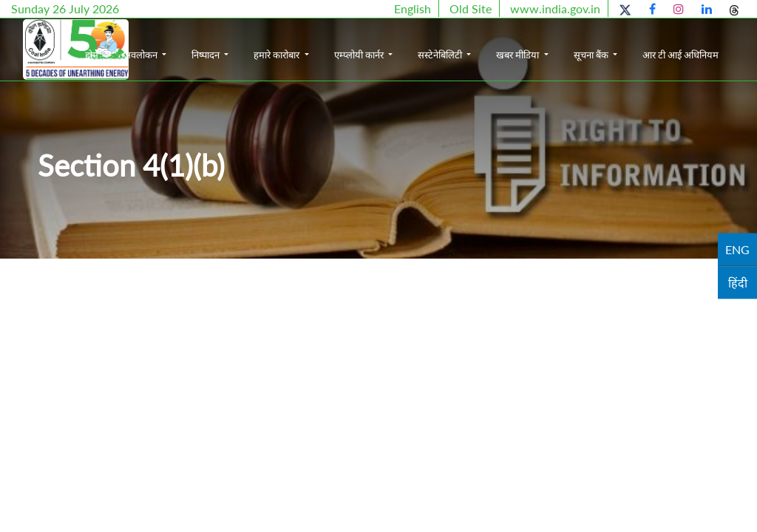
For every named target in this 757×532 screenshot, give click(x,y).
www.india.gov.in (555, 8)
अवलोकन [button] (198, 43)
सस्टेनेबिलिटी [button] (498, 43)
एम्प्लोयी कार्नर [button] (416, 43)
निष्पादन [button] (264, 43)
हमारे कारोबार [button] (335, 43)
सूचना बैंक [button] (648, 43)
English (413, 8)
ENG (737, 249)
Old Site (471, 8)
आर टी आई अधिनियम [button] (717, 57)
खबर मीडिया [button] (576, 43)
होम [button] (148, 43)
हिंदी (738, 283)
